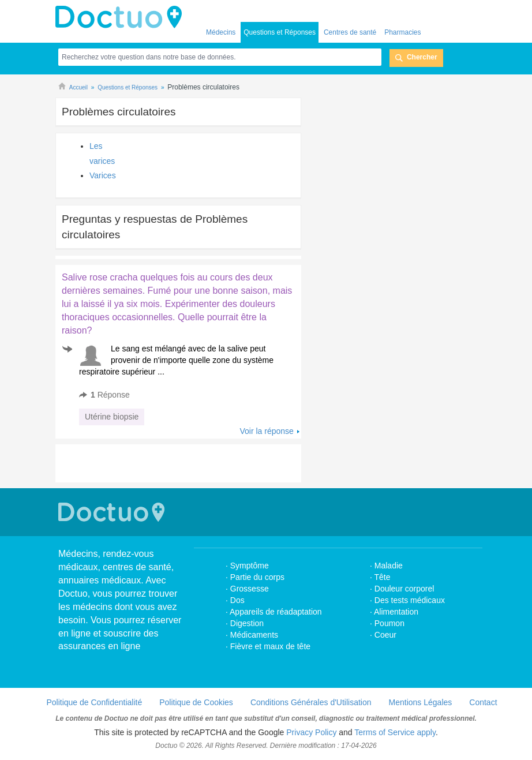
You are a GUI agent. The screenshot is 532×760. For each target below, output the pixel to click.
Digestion (248, 623)
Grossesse (250, 589)
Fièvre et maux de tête (270, 646)
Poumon (389, 623)
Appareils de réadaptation (276, 612)
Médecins (221, 32)
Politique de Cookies (196, 702)
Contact (483, 702)
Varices (103, 175)
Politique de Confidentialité (94, 702)
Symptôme (250, 566)
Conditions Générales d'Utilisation (311, 702)
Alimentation (396, 612)
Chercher (422, 57)
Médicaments (254, 635)
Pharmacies (402, 32)
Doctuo (122, 17)
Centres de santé (350, 32)
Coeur (385, 635)
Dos (237, 600)
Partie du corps (258, 577)
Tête (383, 577)
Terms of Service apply (395, 732)
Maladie (389, 566)
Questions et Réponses (280, 32)
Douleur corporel (404, 589)
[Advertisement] (192, 463)
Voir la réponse (266, 431)
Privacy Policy (311, 732)
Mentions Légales (421, 702)
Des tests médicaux (410, 600)
